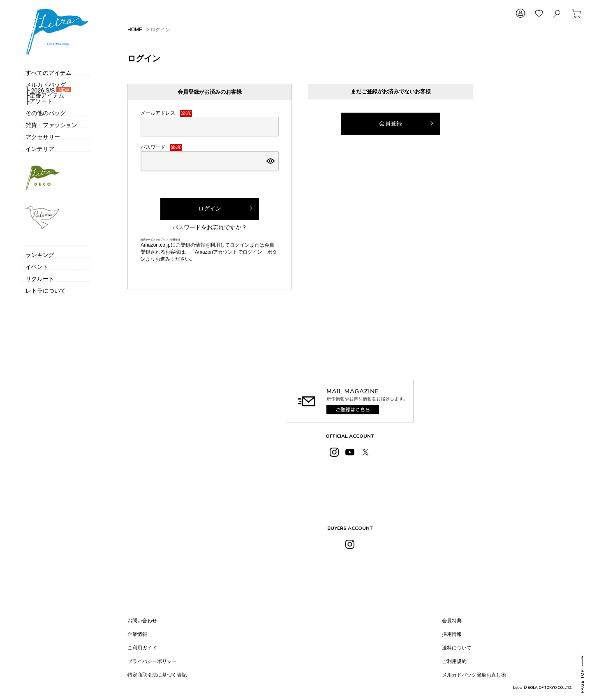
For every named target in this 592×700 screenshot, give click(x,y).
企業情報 (137, 634)
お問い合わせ (142, 621)
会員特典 (452, 621)
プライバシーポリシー (152, 661)
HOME (135, 30)
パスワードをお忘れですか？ (210, 227)
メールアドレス (166, 113)
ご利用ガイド (142, 648)
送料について (457, 648)
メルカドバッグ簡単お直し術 (474, 675)
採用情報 (452, 634)
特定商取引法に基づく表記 (157, 675)
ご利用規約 (454, 661)
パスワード (161, 148)
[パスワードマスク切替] (271, 161)
